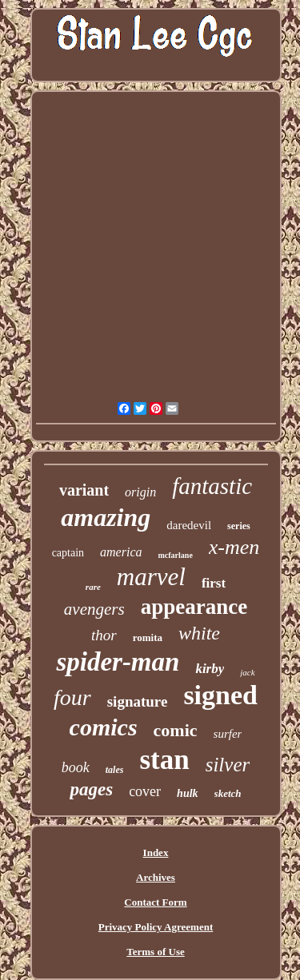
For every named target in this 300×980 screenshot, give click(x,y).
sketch (228, 793)
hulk (187, 793)
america (121, 552)
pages (91, 789)
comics (104, 727)
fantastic (212, 486)
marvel (151, 577)
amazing (106, 517)
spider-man (118, 662)
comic (176, 730)
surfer (228, 734)
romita (148, 637)
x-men (234, 547)
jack (247, 672)
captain (68, 553)
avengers (94, 609)
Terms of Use (155, 952)
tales (115, 770)
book (76, 767)
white (199, 633)
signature (138, 701)
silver (228, 765)
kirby (210, 669)
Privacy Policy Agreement (156, 927)
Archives (156, 877)
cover (145, 791)
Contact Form (155, 902)
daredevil (189, 525)
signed (220, 695)
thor (104, 635)
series (239, 526)
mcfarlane (176, 555)
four (72, 697)
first (214, 583)
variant (84, 490)
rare (93, 587)
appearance (194, 607)
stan (164, 760)
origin (140, 492)
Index (156, 853)
